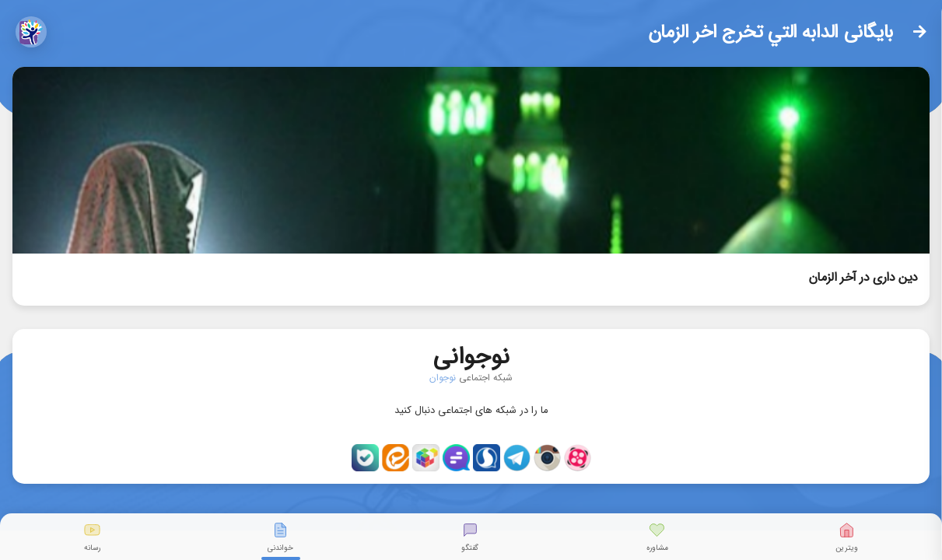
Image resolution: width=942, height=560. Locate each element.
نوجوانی (471, 353)
